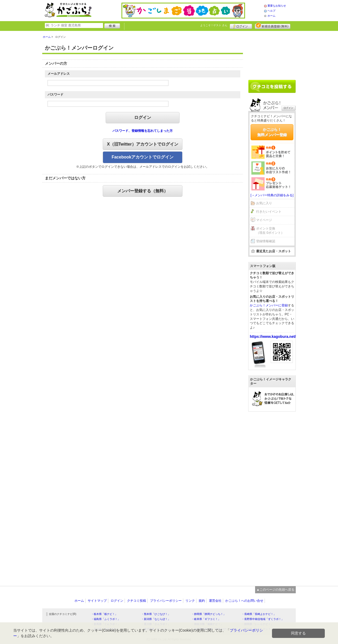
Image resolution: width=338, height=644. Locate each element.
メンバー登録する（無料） (143, 191)
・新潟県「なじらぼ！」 (156, 619)
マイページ (264, 220)
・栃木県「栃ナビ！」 (104, 614)
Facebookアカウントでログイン (143, 157)
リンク (190, 601)
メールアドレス (59, 74)
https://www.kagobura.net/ (273, 337)
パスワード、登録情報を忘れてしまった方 (143, 131)
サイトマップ (97, 601)
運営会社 (215, 601)
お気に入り (264, 203)
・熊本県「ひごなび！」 (156, 614)
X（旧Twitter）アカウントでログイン (143, 144)
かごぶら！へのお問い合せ (244, 601)
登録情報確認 (266, 241)
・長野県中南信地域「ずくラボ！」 (263, 619)
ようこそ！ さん (214, 25)
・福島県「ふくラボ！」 (106, 619)
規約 (202, 601)
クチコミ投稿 (137, 601)
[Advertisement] (272, 53)
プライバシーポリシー (166, 601)
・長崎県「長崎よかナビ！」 (259, 614)
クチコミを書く (272, 86)
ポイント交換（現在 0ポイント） (270, 231)
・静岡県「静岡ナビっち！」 (209, 614)
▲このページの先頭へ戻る (275, 590)
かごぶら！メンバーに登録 (269, 305)
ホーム (271, 16)
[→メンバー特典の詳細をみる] (272, 195)
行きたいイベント (269, 212)
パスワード (55, 95)
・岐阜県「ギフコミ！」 (206, 619)
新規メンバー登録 (273, 26)
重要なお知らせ (277, 6)
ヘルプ (271, 11)
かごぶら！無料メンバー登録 (272, 132)
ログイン (241, 26)
